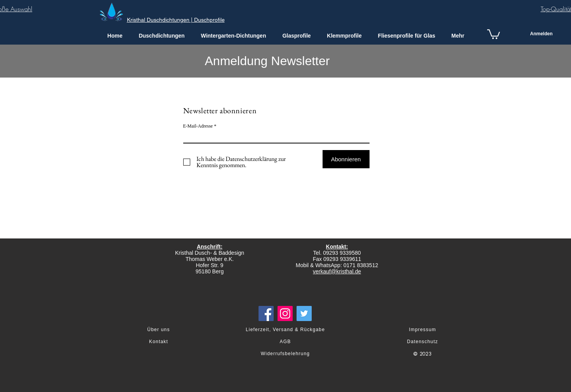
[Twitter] (304, 313)
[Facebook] (266, 313)
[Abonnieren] (346, 159)
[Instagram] (285, 313)
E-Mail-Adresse (198, 126)
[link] (494, 34)
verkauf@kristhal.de (337, 271)
